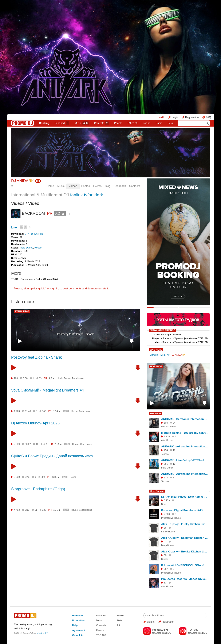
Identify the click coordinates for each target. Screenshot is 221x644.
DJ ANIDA (22, 181)
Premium (78, 615)
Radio (159, 123)
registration (168, 622)
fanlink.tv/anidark (87, 195)
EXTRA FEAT (22, 311)
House (38, 248)
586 (166, 464)
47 (165, 541)
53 (165, 583)
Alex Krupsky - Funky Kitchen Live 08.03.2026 (185, 524)
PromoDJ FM (160, 630)
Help (75, 625)
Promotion (78, 620)
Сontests (101, 123)
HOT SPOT (156, 366)
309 (43, 477)
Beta (170, 123)
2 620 (167, 514)
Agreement (79, 630)
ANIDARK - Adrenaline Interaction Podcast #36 (185, 474)
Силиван (155, 355)
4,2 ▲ (52, 378)
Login (175, 117)
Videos (73, 186)
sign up (28, 288)
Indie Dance (27, 248)
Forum (147, 123)
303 (166, 423)
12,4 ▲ (57, 411)
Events (97, 186)
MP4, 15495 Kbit (33, 234)
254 (166, 450)
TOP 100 (133, 123)
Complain (78, 635)
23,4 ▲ (58, 444)
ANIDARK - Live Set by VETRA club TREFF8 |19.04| (185, 460)
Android (159, 633)
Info (119, 625)
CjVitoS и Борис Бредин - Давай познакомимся (52, 456)
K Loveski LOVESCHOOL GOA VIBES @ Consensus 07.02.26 (185, 565)
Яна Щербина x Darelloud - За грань (178, 396)
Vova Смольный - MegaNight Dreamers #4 (48, 390)
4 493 (17, 510)
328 (44, 510)
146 (44, 411)
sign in (54, 288)
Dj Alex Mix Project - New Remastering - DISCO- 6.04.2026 (185, 497)
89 (40, 378)
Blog (108, 186)
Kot (168, 355)
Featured (62, 123)
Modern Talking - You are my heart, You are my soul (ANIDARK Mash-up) (185, 433)
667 (166, 569)
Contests (101, 625)
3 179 (167, 500)
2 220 (17, 477)
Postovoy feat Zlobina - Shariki (76, 334)
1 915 (167, 436)
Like (14, 227)
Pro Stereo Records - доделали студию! (185, 579)
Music (82, 123)
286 (16, 378)
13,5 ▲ (56, 477)
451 (45, 444)
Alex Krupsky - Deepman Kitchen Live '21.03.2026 (185, 538)
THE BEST (155, 413)
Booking (44, 123)
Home (50, 186)
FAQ (208, 117)
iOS (169, 633)
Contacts (135, 186)
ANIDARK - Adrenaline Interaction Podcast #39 (185, 446)
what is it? (42, 633)
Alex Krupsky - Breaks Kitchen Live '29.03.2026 (185, 552)
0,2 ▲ (60, 213)
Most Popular (157, 491)
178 (166, 478)
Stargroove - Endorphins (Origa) (38, 489)
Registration (192, 117)
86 (165, 528)
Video (34, 203)
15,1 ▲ (57, 510)
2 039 (17, 444)
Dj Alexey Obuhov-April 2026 (35, 423)
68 (165, 555)
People (118, 123)
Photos (86, 186)
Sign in (151, 622)
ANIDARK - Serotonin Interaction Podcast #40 (185, 419)
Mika (163, 355)
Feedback (120, 186)
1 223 (17, 411)
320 (66, 411)
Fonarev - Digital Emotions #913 (182, 510)
